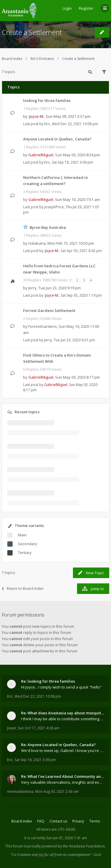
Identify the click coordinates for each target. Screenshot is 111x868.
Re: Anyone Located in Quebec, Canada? (58, 745)
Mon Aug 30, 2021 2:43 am (57, 791)
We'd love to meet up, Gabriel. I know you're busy (63, 751)
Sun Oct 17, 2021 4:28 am (39, 728)
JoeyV (12, 728)
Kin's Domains (42, 59)
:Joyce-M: (36, 116)
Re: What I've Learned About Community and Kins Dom (63, 776)
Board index (12, 59)
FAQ (41, 821)
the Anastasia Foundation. (84, 846)
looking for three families (47, 100)
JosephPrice (54, 207)
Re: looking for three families (48, 681)
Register (86, 8)
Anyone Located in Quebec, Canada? (57, 139)
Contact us (58, 821)
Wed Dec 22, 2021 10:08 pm (38, 696)
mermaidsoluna (20, 791)
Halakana (37, 243)
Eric (47, 124)
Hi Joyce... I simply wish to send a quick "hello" (61, 687)
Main (22, 535)
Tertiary (25, 553)
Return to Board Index (23, 589)
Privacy (78, 821)
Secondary (28, 544)
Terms (95, 821)
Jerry (33, 288)
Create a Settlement (32, 32)
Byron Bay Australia (48, 227)
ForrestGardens (43, 326)
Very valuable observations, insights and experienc (63, 782)
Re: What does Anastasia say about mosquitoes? (63, 713)
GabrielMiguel (41, 155)
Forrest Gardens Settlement (49, 310)
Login (67, 8)
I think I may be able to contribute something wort (63, 719)
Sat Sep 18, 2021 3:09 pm (35, 760)
